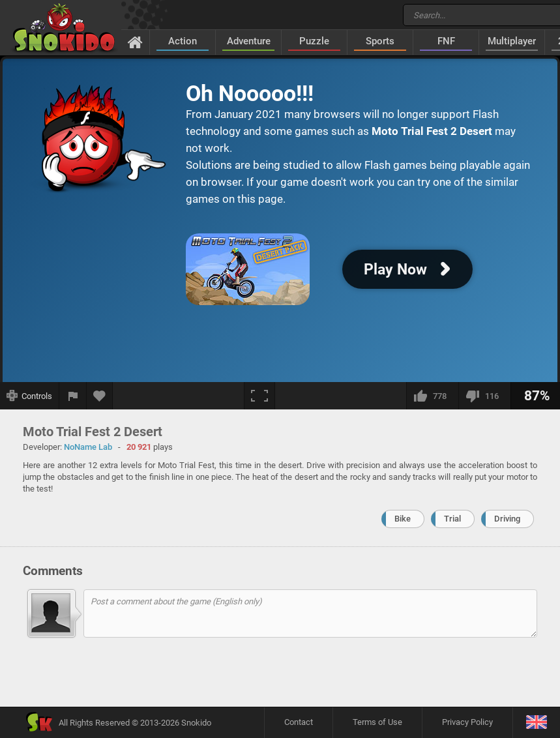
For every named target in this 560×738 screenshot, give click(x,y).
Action (183, 41)
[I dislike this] (484, 396)
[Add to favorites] (100, 396)
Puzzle (314, 41)
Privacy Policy (467, 722)
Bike (403, 519)
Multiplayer (512, 41)
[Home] (135, 42)
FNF (446, 41)
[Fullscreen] (259, 396)
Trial (452, 519)
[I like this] (432, 396)
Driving (507, 519)
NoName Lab (88, 447)
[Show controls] (30, 396)
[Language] (536, 723)
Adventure (249, 41)
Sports (380, 41)
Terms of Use (377, 722)
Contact (299, 722)
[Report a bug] (73, 396)
